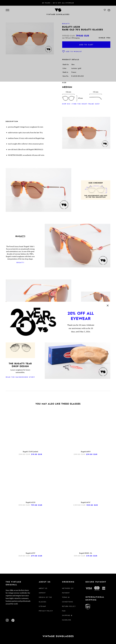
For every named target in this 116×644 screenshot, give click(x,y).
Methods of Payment (68, 591)
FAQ (64, 611)
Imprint (42, 593)
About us (43, 588)
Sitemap (42, 606)
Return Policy (69, 606)
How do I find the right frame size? (81, 104)
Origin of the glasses (45, 599)
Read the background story (20, 377)
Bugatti (20, 262)
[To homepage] (58, 636)
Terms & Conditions (68, 599)
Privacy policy (46, 611)
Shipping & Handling (67, 618)
